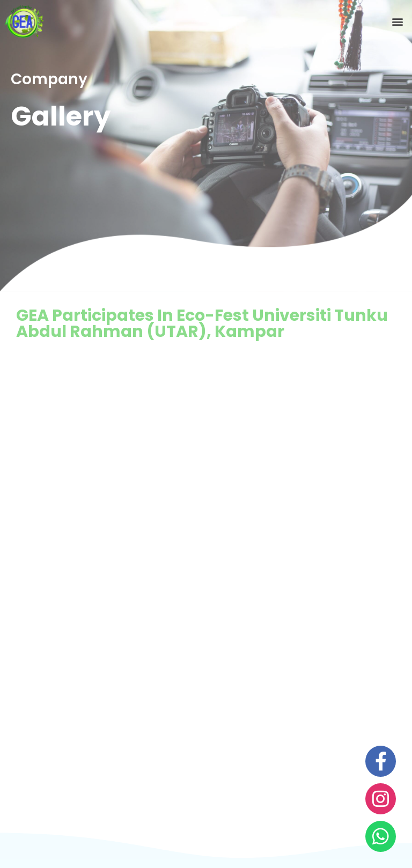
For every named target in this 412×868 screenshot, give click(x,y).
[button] (398, 22)
